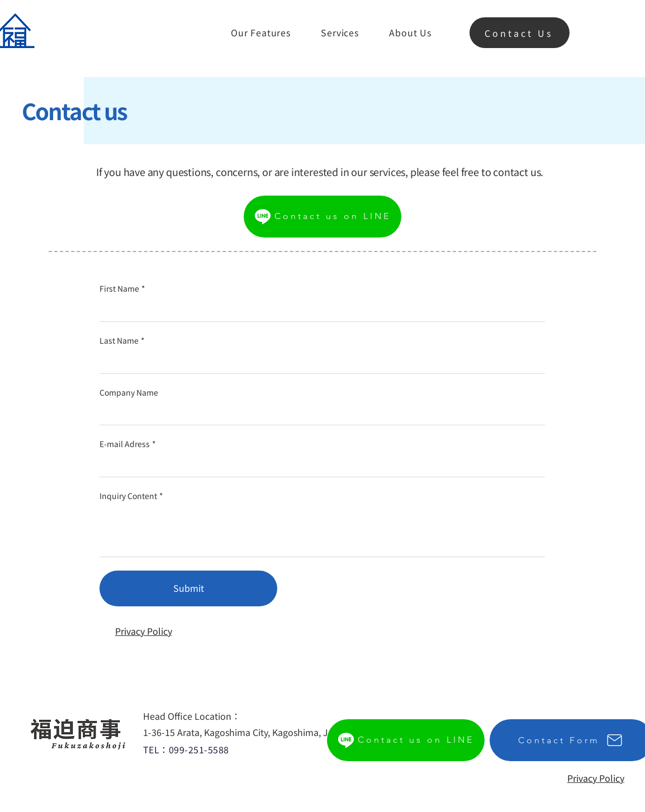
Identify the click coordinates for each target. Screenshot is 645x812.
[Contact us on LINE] (322, 217)
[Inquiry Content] (322, 531)
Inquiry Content (131, 496)
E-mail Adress (128, 444)
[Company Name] (319, 414)
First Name (122, 289)
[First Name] (319, 310)
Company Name (129, 393)
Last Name (122, 341)
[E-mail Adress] (319, 466)
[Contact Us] (520, 33)
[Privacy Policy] (143, 631)
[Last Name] (319, 362)
